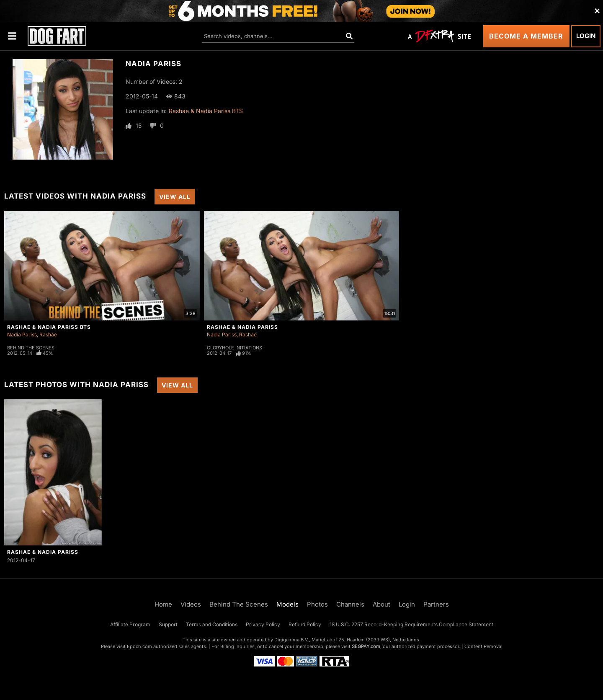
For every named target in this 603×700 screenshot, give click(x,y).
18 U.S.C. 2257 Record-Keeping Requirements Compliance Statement (411, 624)
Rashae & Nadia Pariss (242, 327)
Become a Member (526, 36)
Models (287, 604)
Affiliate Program (130, 624)
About (381, 604)
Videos (191, 604)
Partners (436, 604)
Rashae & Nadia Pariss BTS (206, 111)
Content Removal (483, 646)
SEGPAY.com (366, 646)
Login (586, 36)
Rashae (48, 335)
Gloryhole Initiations (234, 348)
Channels (350, 604)
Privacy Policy (263, 624)
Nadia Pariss (22, 335)
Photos (317, 604)
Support (168, 624)
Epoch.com (139, 646)
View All (175, 197)
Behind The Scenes (31, 348)
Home (163, 604)
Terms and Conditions (212, 624)
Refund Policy (305, 624)
